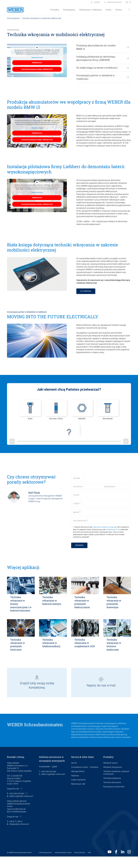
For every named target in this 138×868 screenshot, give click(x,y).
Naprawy (75, 787)
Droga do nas (13, 828)
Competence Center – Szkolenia (85, 779)
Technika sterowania (112, 794)
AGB (89, 864)
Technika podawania (112, 790)
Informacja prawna (45, 864)
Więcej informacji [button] (37, 58)
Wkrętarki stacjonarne (113, 779)
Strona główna (13, 18)
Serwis (74, 774)
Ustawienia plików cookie (63, 864)
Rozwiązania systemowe (114, 798)
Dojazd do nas (13, 800)
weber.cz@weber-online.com (21, 808)
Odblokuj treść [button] (37, 63)
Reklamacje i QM (78, 795)
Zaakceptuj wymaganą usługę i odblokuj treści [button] (37, 69)
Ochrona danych (80, 864)
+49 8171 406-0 (16, 833)
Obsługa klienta (78, 783)
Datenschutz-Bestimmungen (103, 539)
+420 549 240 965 (17, 805)
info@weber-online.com (19, 836)
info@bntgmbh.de (113, 541)
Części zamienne (78, 791)
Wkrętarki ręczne (110, 774)
